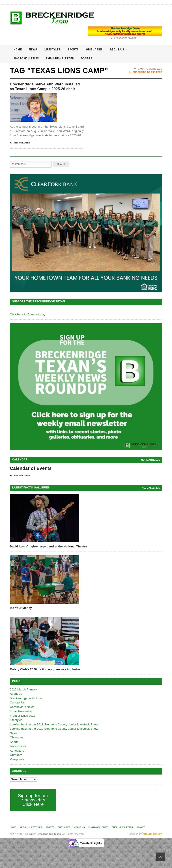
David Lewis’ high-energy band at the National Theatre (48, 553)
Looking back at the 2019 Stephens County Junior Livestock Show (54, 736)
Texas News (18, 753)
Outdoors (16, 762)
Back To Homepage (148, 69)
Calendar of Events (31, 475)
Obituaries (98, 49)
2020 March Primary (23, 696)
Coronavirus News (22, 714)
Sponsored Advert (125, 38)
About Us (123, 50)
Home (18, 49)
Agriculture (17, 758)
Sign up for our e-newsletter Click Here (33, 807)
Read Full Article (20, 150)
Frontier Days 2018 (23, 723)
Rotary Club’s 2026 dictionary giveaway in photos (45, 676)
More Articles (150, 467)
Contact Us (17, 710)
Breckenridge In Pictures (26, 705)
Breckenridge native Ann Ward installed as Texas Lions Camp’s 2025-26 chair (45, 90)
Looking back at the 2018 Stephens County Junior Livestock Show (54, 731)
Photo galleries (27, 58)
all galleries (151, 495)
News (34, 49)
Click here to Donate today (28, 321)
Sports (76, 49)
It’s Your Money (21, 615)
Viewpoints (17, 766)
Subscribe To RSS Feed (146, 72)
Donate (91, 58)
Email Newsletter (62, 58)
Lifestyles (54, 49)
